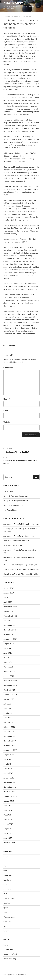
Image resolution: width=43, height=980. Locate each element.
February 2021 (9, 672)
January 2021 (9, 676)
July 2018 (7, 806)
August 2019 (9, 755)
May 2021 (7, 658)
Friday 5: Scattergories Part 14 (16, 501)
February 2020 (9, 727)
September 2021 (10, 639)
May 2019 (7, 764)
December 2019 (10, 736)
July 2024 (7, 598)
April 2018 (8, 820)
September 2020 (10, 695)
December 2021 (10, 625)
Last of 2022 (17, 545)
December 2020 (10, 681)
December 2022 (10, 616)
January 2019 (9, 778)
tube (5, 912)
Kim (5, 569)
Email (6, 411)
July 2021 (7, 648)
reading (7, 903)
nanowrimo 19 (9, 898)
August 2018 (9, 801)
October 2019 (9, 746)
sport (6, 908)
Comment (8, 368)
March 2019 (8, 773)
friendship (8, 875)
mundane (7, 889)
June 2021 (8, 653)
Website (7, 422)
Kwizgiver (7, 574)
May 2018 (7, 815)
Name (6, 399)
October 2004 (9, 843)
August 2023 (9, 611)
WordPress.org (10, 959)
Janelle (6, 545)
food (5, 871)
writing (6, 931)
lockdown (11, 346)
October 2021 (9, 635)
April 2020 (8, 718)
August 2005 (9, 829)
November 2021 (10, 630)
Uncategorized (9, 917)
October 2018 (9, 792)
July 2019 (7, 759)
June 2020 (8, 709)
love (5, 885)
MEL (5, 565)
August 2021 (9, 644)
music (6, 894)
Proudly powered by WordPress (15, 975)
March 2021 (8, 667)
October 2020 (9, 690)
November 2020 (10, 685)
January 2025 (9, 588)
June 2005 (8, 838)
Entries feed (8, 950)
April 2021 (8, 662)
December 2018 (10, 783)
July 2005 (7, 833)
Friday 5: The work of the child (26, 574)
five (5, 866)
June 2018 (8, 810)
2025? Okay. (8, 491)
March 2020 (8, 722)
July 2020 (7, 704)
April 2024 (8, 602)
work (5, 926)
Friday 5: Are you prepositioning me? (25, 565)
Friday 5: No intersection (13, 505)
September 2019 (10, 750)
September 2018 (10, 796)
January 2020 (9, 732)
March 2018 (8, 824)
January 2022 (9, 621)
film (5, 861)
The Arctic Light (10, 510)
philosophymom (10, 529)
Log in (6, 945)
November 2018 (10, 787)
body (5, 857)
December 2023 (10, 607)
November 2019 (10, 741)
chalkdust (13, 3)
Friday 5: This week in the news (16, 496)
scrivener (26, 17)
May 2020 (8, 713)
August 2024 (9, 593)
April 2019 (8, 769)
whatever (7, 922)
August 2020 (9, 699)
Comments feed (10, 954)
